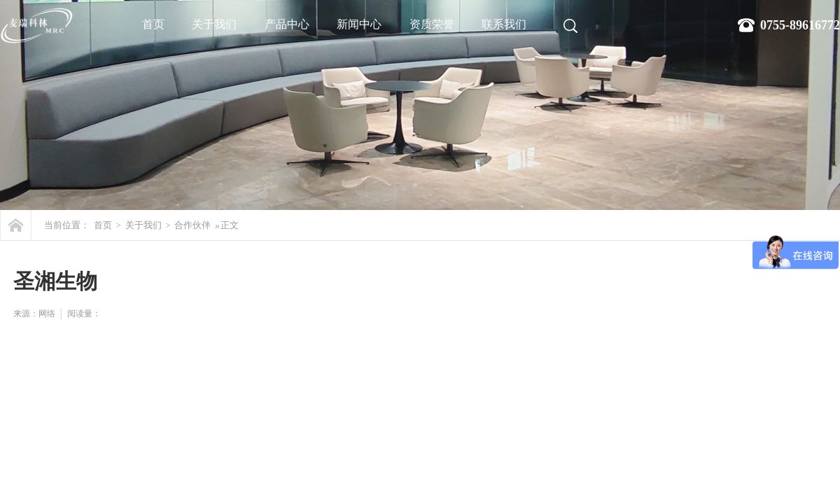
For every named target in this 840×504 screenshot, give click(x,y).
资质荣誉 (432, 24)
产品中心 (287, 24)
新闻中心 (359, 24)
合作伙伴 (192, 225)
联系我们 (504, 24)
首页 (153, 24)
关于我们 (214, 24)
